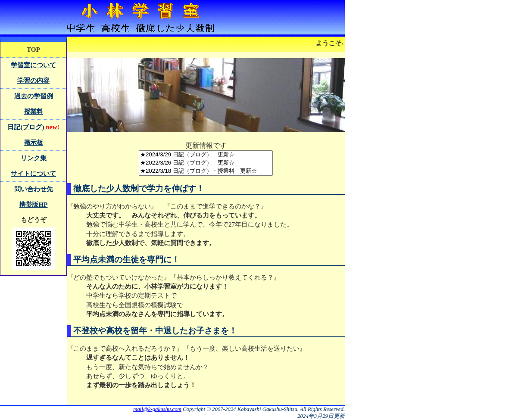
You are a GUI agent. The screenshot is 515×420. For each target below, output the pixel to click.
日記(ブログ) (33, 127)
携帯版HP (33, 204)
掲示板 (33, 142)
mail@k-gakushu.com (157, 409)
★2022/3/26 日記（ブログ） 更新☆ (206, 163)
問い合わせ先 (34, 189)
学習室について (33, 65)
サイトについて (33, 173)
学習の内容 (33, 80)
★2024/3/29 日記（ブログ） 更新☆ (206, 155)
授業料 (33, 111)
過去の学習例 (34, 96)
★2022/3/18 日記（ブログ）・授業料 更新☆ (206, 171)
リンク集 (34, 158)
